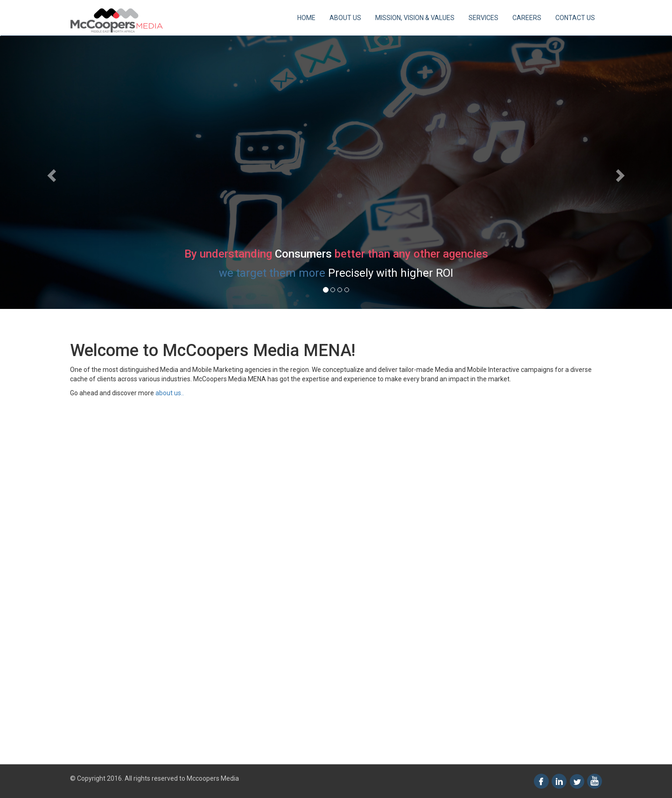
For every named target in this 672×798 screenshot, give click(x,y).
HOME (306, 18)
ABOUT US (345, 18)
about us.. (169, 393)
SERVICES (483, 18)
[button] (50, 172)
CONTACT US (575, 18)
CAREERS (527, 18)
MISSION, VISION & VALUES (415, 18)
